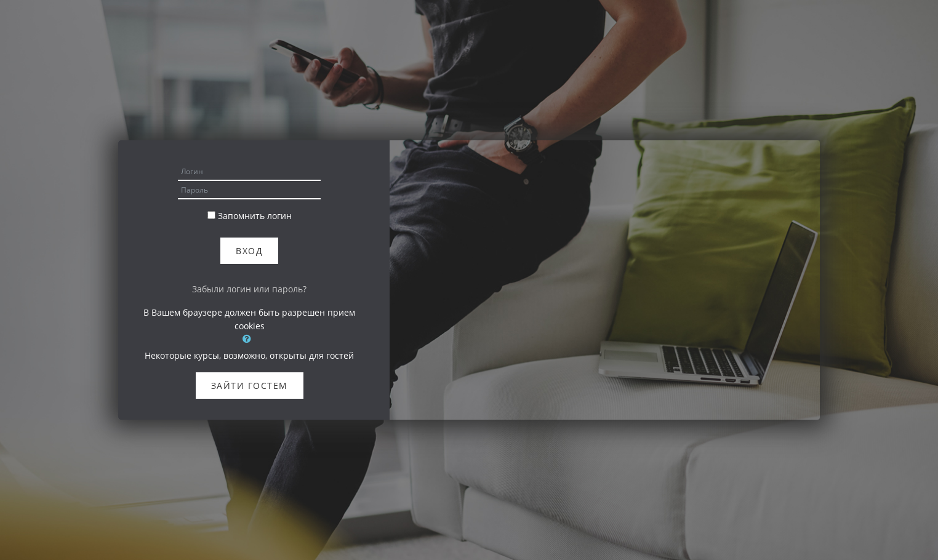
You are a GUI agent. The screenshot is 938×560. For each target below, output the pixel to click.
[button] (249, 338)
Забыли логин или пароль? (249, 289)
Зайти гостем (250, 386)
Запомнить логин (255, 216)
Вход (249, 251)
